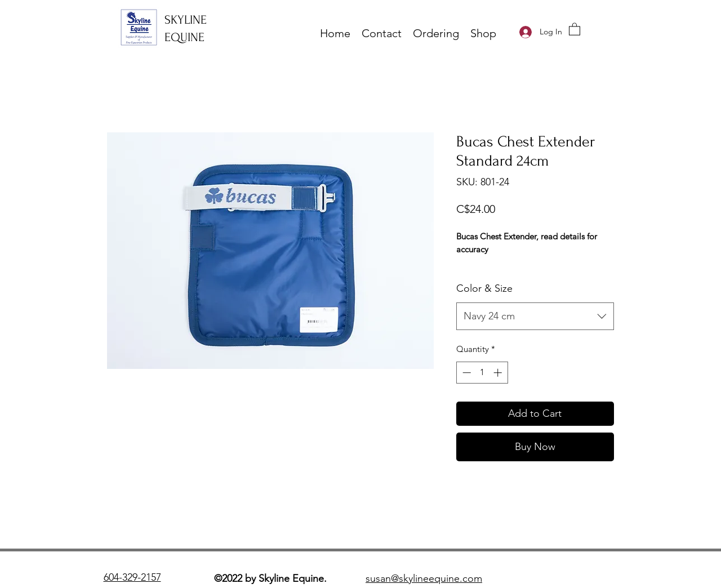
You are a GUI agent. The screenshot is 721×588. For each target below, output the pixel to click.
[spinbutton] (482, 373)
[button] (575, 29)
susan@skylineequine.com (424, 578)
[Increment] (499, 373)
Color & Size (484, 288)
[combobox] (535, 317)
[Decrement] (466, 373)
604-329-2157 (132, 577)
